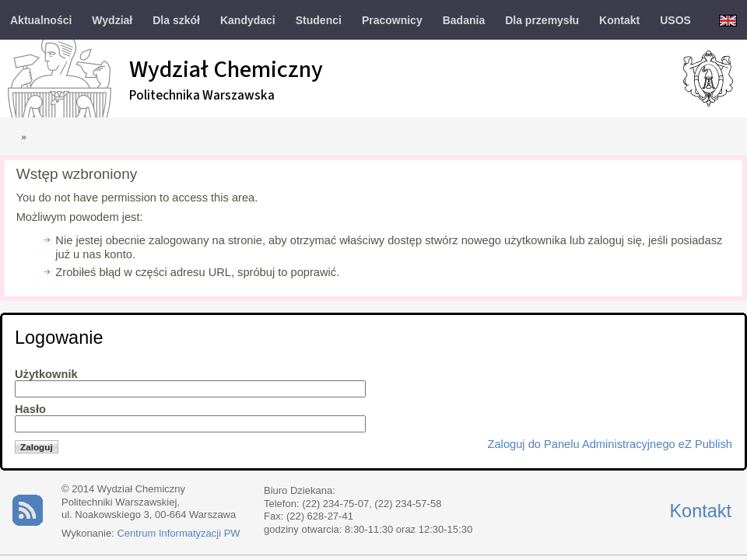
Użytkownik (46, 374)
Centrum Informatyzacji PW (178, 533)
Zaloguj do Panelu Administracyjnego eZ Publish (610, 444)
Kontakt (700, 511)
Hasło (30, 409)
